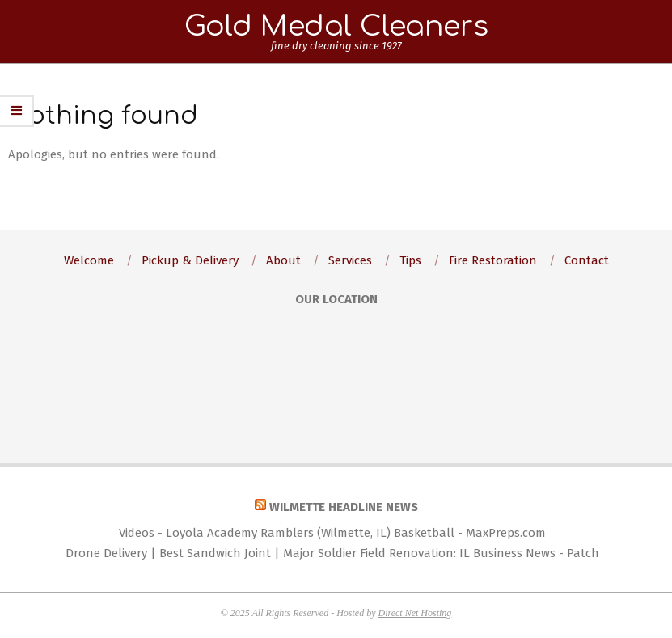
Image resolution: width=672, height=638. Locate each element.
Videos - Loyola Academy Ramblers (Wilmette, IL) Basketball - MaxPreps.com (332, 533)
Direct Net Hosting (414, 613)
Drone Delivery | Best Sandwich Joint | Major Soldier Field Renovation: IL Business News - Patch (332, 553)
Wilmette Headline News (344, 507)
